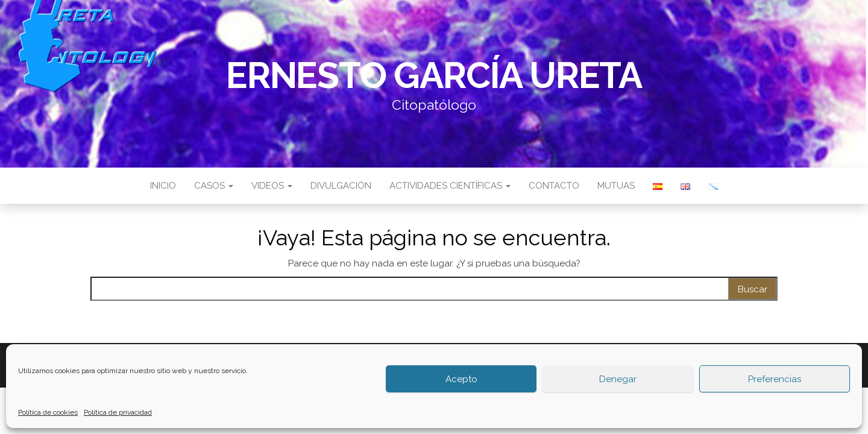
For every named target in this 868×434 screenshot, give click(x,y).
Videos (272, 186)
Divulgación (341, 186)
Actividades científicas (450, 186)
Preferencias (775, 379)
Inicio (163, 186)
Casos (214, 186)
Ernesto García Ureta (434, 75)
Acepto (461, 379)
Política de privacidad (118, 412)
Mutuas (616, 186)
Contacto (554, 186)
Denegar (618, 379)
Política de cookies (48, 412)
